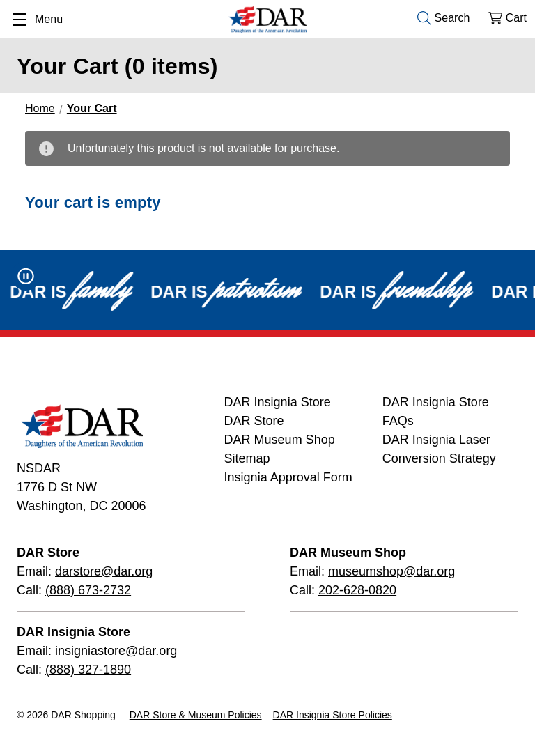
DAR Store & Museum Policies (196, 715)
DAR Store (254, 421)
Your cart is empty (93, 202)
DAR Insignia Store (278, 402)
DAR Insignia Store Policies (333, 715)
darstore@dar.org (104, 571)
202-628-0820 (357, 590)
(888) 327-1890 (88, 670)
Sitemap (247, 458)
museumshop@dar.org (391, 571)
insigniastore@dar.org (116, 651)
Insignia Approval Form (288, 477)
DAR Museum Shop (280, 440)
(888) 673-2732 (88, 590)
